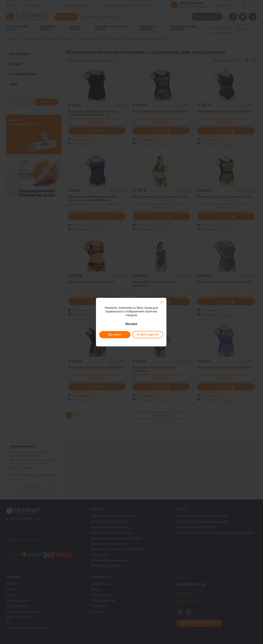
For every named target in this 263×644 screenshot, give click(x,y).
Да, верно (115, 335)
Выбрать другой (147, 335)
